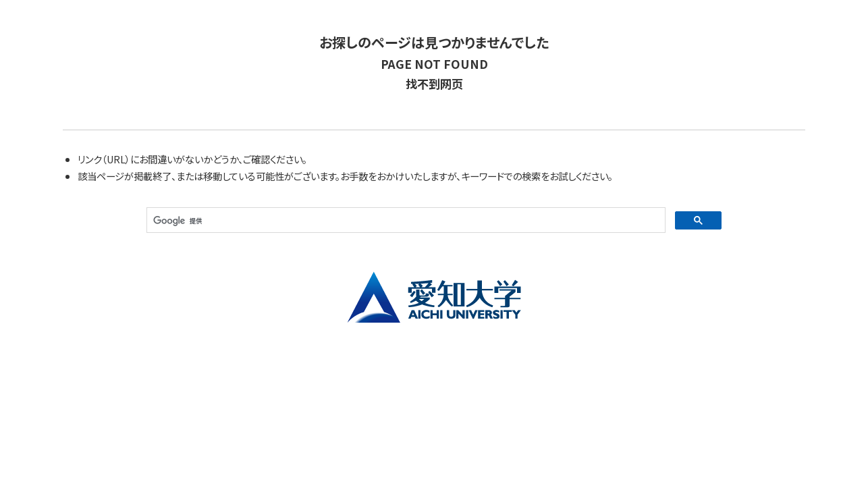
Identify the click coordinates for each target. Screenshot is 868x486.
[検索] (405, 221)
